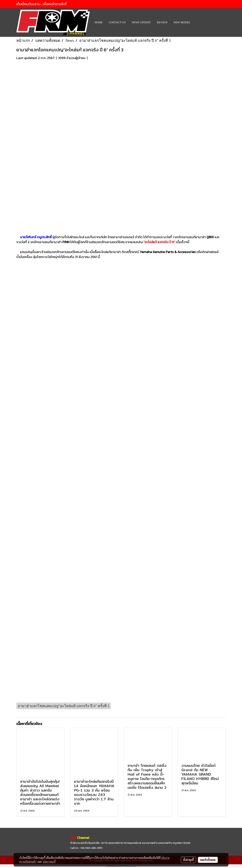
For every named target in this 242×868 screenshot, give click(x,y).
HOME (99, 22)
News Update (141, 22)
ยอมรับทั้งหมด (208, 860)
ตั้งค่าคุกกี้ (188, 860)
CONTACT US (117, 22)
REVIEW (162, 22)
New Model (182, 22)
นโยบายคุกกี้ (49, 862)
